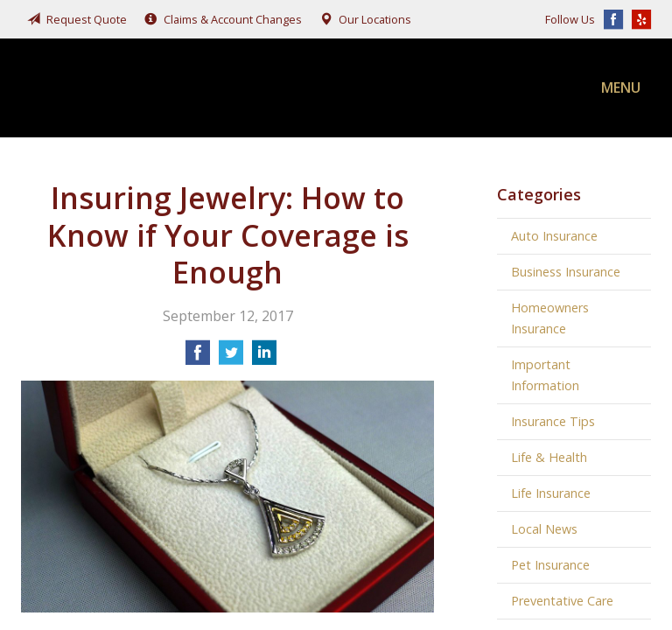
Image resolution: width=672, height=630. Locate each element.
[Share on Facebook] (198, 358)
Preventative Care (562, 601)
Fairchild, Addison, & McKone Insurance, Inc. (152, 88)
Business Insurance (566, 272)
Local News (544, 529)
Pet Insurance (550, 565)
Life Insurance (551, 493)
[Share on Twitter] (231, 358)
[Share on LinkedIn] (264, 358)
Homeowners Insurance (550, 318)
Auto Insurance (554, 236)
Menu (621, 87)
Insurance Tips (553, 421)
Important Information (545, 375)
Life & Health (549, 457)
